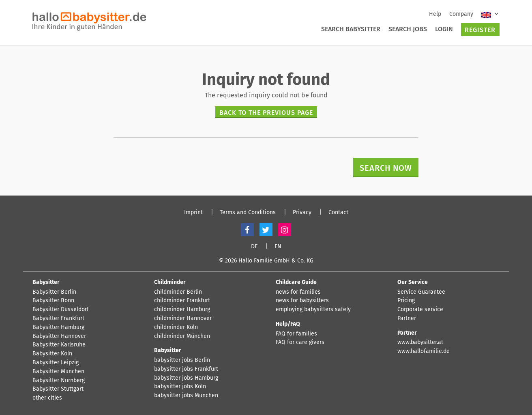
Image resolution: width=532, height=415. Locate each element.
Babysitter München (58, 372)
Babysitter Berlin (54, 292)
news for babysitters (302, 301)
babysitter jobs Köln (180, 387)
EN (278, 247)
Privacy (302, 213)
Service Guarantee (421, 292)
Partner (407, 318)
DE (254, 247)
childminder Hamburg (182, 310)
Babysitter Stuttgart (58, 389)
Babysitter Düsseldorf (61, 310)
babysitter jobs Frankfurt (186, 369)
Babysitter (46, 282)
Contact (338, 213)
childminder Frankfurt (182, 301)
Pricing (406, 301)
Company (461, 14)
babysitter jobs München (186, 396)
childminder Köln (176, 327)
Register (480, 30)
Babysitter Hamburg (58, 327)
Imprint (193, 213)
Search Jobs (408, 29)
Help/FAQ (288, 324)
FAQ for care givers (300, 342)
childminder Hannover (183, 318)
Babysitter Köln (52, 354)
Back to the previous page (266, 113)
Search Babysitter (351, 29)
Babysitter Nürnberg (59, 381)
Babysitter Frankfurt (58, 318)
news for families (298, 292)
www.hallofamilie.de (424, 351)
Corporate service (420, 310)
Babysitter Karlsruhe (59, 345)
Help (435, 14)
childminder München (182, 336)
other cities (47, 398)
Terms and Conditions (248, 213)
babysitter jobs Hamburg (186, 378)
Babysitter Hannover (59, 336)
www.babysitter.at (420, 342)
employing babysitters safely (313, 310)
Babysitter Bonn (53, 301)
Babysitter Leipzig (56, 363)
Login (444, 29)
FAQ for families (296, 334)
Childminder (170, 282)
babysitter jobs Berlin (182, 360)
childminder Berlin (178, 292)
